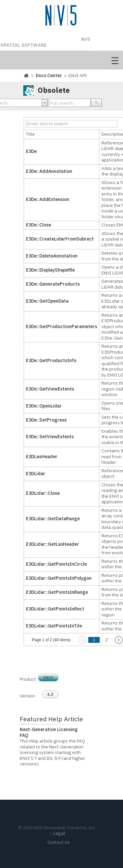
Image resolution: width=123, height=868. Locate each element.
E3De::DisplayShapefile (50, 270)
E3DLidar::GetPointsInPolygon (59, 578)
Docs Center (49, 75)
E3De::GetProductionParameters (61, 326)
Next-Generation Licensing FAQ (49, 732)
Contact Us (59, 842)
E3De (31, 151)
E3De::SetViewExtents (50, 437)
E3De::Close (39, 225)
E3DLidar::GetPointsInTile (54, 626)
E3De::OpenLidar (44, 406)
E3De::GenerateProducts (53, 284)
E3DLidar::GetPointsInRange (57, 592)
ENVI (48, 678)
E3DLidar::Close (43, 493)
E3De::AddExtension (48, 199)
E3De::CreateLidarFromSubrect (60, 239)
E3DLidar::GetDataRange (53, 519)
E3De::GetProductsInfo (51, 360)
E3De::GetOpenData (47, 301)
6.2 (50, 694)
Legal (59, 833)
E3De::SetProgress (46, 420)
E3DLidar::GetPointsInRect (55, 609)
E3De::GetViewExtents (50, 389)
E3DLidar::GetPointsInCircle (56, 564)
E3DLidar (36, 474)
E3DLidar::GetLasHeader (52, 544)
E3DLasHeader (42, 457)
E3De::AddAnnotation (49, 171)
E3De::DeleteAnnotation (52, 256)
